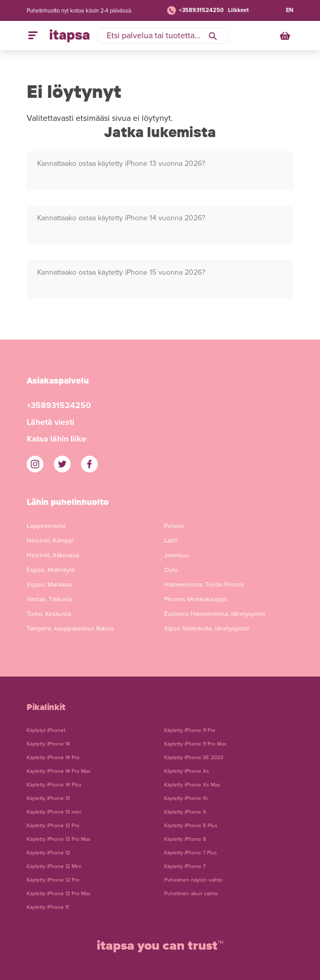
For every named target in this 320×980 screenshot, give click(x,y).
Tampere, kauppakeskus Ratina (70, 628)
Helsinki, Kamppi (50, 540)
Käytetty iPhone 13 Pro (53, 826)
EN (290, 10)
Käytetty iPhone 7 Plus (191, 853)
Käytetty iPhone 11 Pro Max (195, 744)
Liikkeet (238, 10)
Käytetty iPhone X (185, 812)
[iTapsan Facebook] (89, 464)
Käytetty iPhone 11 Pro (190, 730)
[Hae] (213, 36)
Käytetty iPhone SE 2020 (194, 758)
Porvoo (174, 526)
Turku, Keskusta (49, 614)
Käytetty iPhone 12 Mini (54, 866)
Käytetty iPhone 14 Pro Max (59, 771)
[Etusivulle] (70, 36)
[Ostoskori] (286, 36)
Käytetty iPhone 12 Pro (53, 880)
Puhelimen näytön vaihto (193, 880)
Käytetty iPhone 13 (48, 798)
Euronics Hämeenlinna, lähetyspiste (215, 614)
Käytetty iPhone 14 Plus (54, 785)
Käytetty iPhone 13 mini (54, 812)
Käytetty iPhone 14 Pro (53, 758)
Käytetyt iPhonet (46, 730)
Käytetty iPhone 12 (48, 853)
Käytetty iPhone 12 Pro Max (59, 894)
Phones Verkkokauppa (196, 599)
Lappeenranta (46, 526)
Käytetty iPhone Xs (187, 771)
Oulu (171, 570)
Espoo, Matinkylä (50, 570)
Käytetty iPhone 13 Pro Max (59, 839)
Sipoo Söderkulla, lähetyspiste (207, 628)
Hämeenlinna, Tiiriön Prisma (204, 584)
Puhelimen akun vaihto (191, 894)
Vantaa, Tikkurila (49, 599)
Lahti (171, 540)
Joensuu (176, 555)
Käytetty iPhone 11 (48, 907)
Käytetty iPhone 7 (185, 866)
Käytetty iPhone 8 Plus (191, 826)
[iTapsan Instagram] (35, 464)
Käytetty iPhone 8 (185, 839)
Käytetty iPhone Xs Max (192, 785)
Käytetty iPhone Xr (186, 798)
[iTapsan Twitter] (62, 464)
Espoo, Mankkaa (49, 584)
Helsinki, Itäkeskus (53, 555)
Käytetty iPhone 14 (48, 744)
